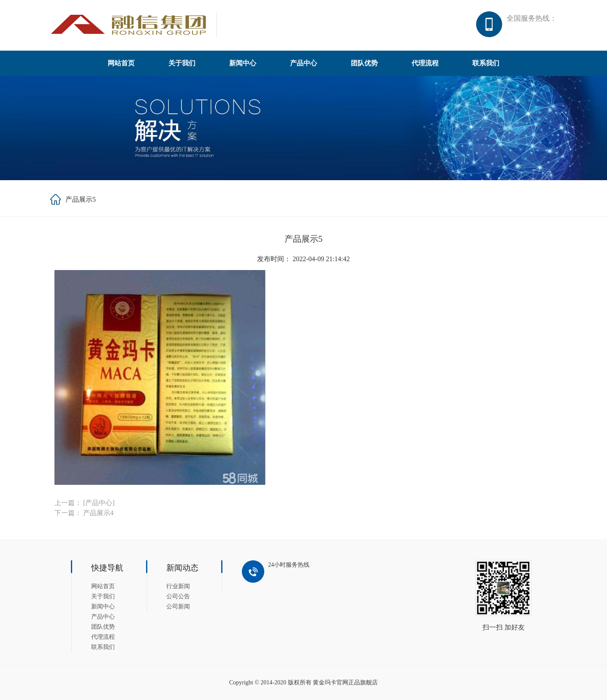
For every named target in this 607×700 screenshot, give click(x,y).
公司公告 (178, 596)
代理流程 (425, 63)
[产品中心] (99, 503)
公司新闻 (178, 607)
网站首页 (121, 63)
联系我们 (486, 63)
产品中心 (303, 63)
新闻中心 (243, 63)
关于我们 (182, 63)
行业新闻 (178, 586)
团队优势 (364, 63)
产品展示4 (98, 513)
